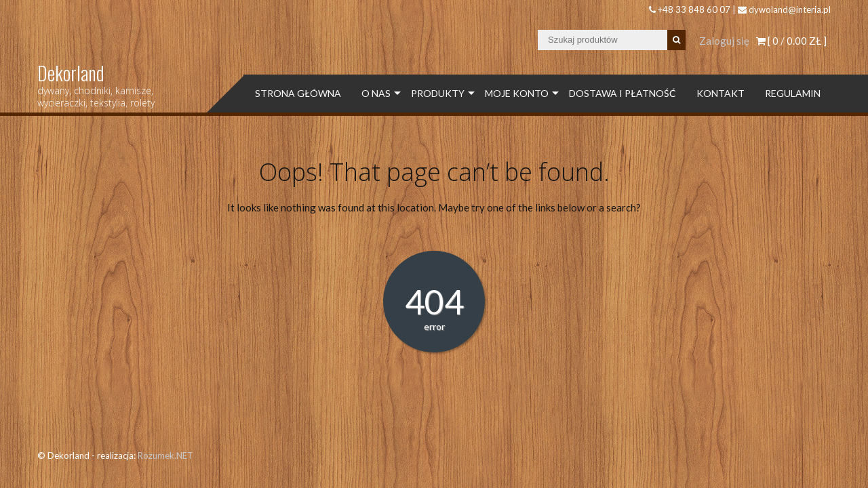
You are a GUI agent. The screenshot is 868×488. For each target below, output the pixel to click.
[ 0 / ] (791, 41)
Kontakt (721, 93)
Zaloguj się (724, 41)
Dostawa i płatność (623, 93)
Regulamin (793, 93)
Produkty (438, 93)
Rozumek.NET (165, 455)
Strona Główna (298, 93)
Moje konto (517, 93)
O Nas (376, 93)
